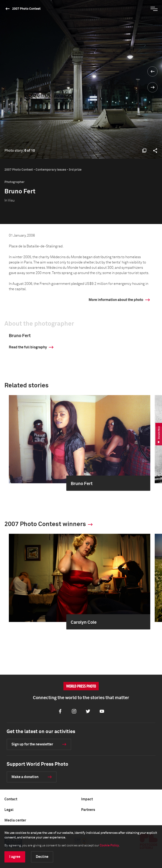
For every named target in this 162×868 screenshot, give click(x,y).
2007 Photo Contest (26, 9)
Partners (88, 810)
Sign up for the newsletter (32, 744)
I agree (15, 857)
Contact (11, 799)
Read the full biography (28, 347)
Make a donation (25, 777)
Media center (15, 820)
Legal (9, 810)
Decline (42, 857)
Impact (87, 799)
